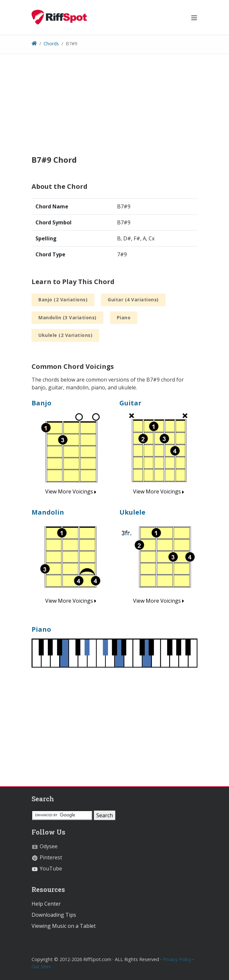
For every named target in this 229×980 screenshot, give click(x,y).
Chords (51, 44)
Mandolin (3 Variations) (67, 317)
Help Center (46, 904)
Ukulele (132, 512)
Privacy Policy (177, 959)
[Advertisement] (114, 110)
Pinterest (47, 857)
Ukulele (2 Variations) (65, 335)
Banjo (41, 403)
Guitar (130, 403)
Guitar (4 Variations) (133, 300)
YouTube (47, 868)
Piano (124, 317)
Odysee (45, 846)
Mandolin (48, 512)
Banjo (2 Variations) (63, 300)
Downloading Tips (54, 915)
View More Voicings (71, 491)
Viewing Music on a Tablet (64, 926)
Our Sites (41, 966)
